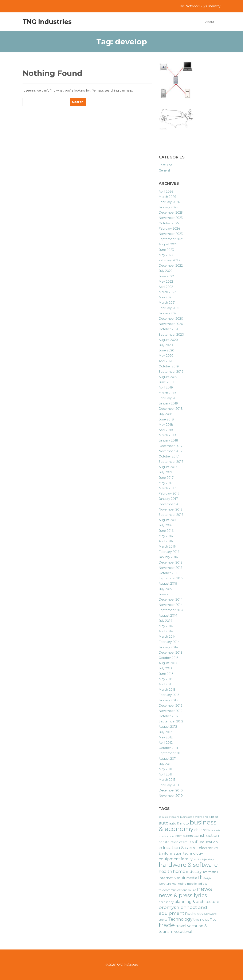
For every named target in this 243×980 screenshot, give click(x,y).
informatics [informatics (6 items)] (210, 872)
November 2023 (171, 234)
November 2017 (171, 451)
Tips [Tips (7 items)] (213, 920)
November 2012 (171, 711)
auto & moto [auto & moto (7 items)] (179, 823)
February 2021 (169, 308)
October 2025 (169, 223)
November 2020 (171, 324)
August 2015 (168, 584)
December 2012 (171, 706)
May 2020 (166, 356)
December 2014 (171, 600)
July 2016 (165, 525)
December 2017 (171, 446)
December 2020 (171, 319)
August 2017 (168, 467)
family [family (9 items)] (187, 859)
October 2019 (169, 366)
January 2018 (168, 440)
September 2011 (171, 753)
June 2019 (166, 382)
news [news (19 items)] (204, 889)
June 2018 (166, 419)
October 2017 (169, 456)
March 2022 (167, 292)
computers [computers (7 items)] (184, 836)
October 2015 (168, 573)
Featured (165, 165)
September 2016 (171, 515)
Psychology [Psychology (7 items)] (194, 914)
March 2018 (167, 435)
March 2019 (167, 393)
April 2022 (166, 287)
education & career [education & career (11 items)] (178, 848)
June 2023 (166, 250)
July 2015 (165, 589)
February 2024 (169, 229)
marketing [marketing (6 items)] (179, 884)
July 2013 (165, 668)
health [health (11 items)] (165, 871)
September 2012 (171, 721)
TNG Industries (47, 22)
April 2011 (165, 774)
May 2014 (166, 626)
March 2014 (167, 637)
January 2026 (168, 207)
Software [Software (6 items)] (210, 914)
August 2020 (168, 340)
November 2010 (171, 796)
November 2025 (171, 218)
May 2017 (166, 483)
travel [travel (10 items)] (181, 926)
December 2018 (171, 409)
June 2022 (166, 276)
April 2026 (166, 191)
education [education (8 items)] (209, 842)
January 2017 (168, 499)
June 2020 (166, 350)
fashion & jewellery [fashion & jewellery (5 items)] (204, 860)
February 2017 (169, 493)
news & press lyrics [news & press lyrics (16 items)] (183, 895)
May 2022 (166, 282)
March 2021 (167, 303)
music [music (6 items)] (192, 890)
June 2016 (166, 531)
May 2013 (166, 679)
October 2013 (169, 658)
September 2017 (171, 462)
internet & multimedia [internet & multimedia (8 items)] (178, 878)
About (210, 22)
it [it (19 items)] (200, 877)
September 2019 (171, 372)
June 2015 (166, 594)
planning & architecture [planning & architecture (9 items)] (197, 902)
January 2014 (168, 647)
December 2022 (171, 266)
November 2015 (170, 568)
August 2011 (168, 759)
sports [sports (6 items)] (163, 920)
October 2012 (169, 716)
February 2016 (169, 552)
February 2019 (169, 398)
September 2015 (171, 578)
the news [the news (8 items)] (201, 919)
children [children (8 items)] (201, 830)
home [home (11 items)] (179, 871)
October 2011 (168, 748)
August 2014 (168, 616)
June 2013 (166, 674)
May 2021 (166, 297)
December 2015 (170, 562)
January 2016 (168, 557)
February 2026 (169, 202)
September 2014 (171, 610)
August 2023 (168, 244)
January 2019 (168, 403)
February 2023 (169, 260)
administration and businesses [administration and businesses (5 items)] (175, 817)
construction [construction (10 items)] (206, 836)
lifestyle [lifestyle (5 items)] (207, 878)
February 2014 (169, 642)
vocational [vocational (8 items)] (183, 932)
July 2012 (165, 732)
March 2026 (167, 197)
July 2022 (166, 271)
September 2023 (171, 239)
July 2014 (165, 621)
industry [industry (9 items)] (194, 872)
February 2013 (169, 695)
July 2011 (165, 764)
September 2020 (171, 335)
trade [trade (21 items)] (167, 925)
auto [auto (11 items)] (164, 823)
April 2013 (166, 684)
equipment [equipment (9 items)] (169, 859)
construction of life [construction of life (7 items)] (173, 842)
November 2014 (171, 605)
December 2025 (171, 213)
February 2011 (169, 785)
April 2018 (166, 430)
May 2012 (166, 737)
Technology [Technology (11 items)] (180, 919)
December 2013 (171, 653)
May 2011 (165, 769)
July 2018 (166, 414)
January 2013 (168, 700)
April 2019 (166, 387)
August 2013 (168, 663)
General (164, 170)
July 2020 (166, 345)
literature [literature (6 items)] (165, 884)
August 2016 (168, 520)
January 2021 (168, 313)
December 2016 (171, 504)
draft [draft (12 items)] (194, 842)
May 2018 (166, 425)
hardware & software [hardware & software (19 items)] (188, 865)
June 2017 (166, 478)
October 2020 (169, 329)
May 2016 (166, 536)
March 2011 (167, 780)
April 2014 (166, 631)
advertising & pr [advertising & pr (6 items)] (203, 817)
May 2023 (166, 255)
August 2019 (168, 377)
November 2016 (171, 509)
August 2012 (168, 727)
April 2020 (166, 361)
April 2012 (166, 743)
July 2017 (165, 472)
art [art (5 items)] (216, 817)
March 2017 (167, 488)
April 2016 (166, 541)
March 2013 (167, 690)
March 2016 (167, 547)
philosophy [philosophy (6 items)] (166, 902)
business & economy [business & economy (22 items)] (188, 826)
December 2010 (171, 790)
